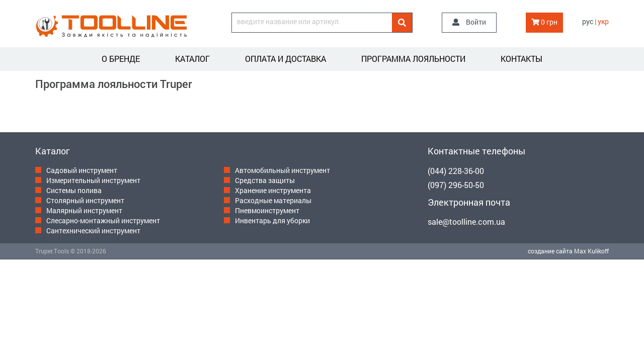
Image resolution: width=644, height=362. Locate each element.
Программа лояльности (413, 59)
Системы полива (74, 190)
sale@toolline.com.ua (466, 221)
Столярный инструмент (85, 200)
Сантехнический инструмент (93, 231)
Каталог (192, 59)
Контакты (521, 59)
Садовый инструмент (82, 170)
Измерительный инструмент (93, 180)
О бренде (121, 59)
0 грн (544, 22)
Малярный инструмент (84, 210)
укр (603, 21)
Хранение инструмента (273, 190)
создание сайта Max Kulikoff (568, 251)
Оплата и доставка (286, 59)
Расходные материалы (273, 200)
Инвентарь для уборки (272, 220)
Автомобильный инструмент (283, 170)
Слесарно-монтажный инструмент (103, 220)
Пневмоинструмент (267, 210)
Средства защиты (265, 180)
